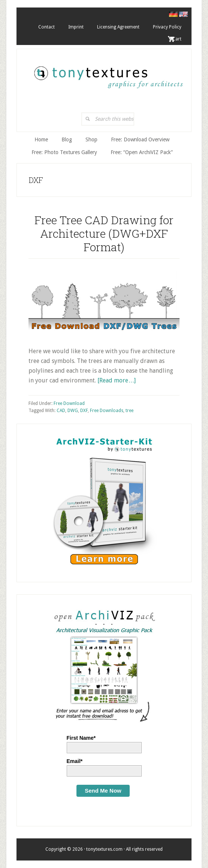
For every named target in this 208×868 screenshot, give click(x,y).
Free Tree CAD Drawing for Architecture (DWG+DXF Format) (104, 233)
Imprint (76, 27)
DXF (84, 411)
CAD (61, 411)
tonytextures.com (108, 73)
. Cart (176, 39)
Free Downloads (107, 411)
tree (129, 411)
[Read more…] (117, 380)
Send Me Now (103, 791)
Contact (46, 27)
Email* (75, 761)
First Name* (81, 738)
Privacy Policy (167, 27)
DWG (73, 411)
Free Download (69, 403)
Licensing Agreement (118, 27)
